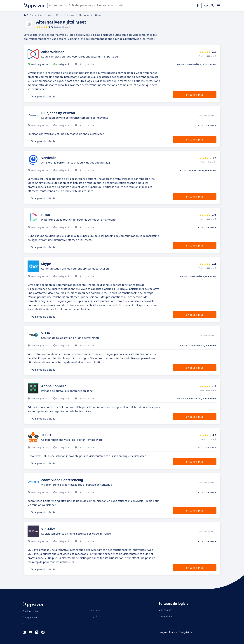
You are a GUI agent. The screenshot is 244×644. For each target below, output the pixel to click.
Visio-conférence (55, 15)
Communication (37, 15)
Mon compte (165, 610)
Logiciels (95, 616)
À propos (95, 610)
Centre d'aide (166, 616)
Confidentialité (30, 611)
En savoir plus (195, 95)
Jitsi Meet (71, 15)
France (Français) (181, 632)
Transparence (30, 617)
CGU (25, 623)
